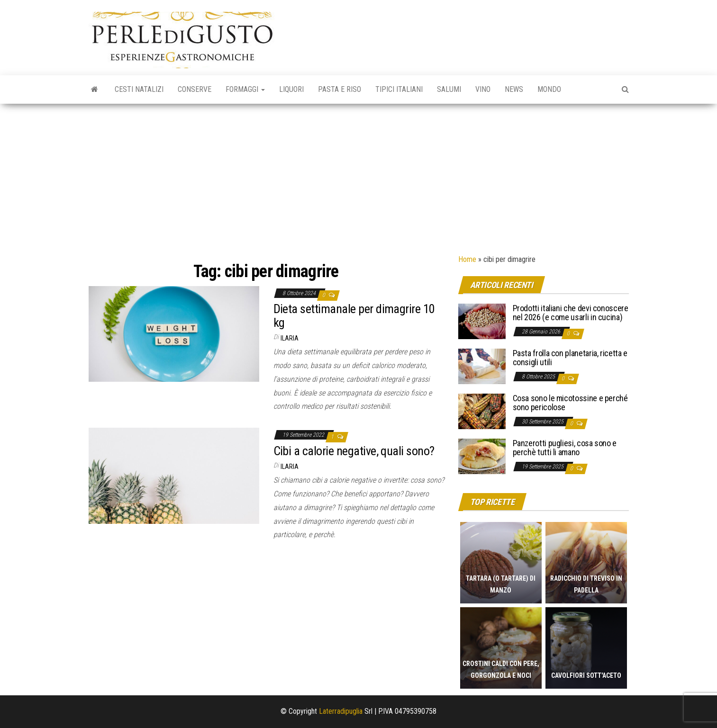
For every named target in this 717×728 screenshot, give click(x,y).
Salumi (449, 89)
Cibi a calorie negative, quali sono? (354, 451)
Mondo (549, 89)
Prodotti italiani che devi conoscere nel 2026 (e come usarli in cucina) (571, 313)
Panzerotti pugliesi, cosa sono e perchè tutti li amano (565, 448)
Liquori (291, 89)
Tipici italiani (399, 89)
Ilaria (290, 338)
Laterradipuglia (341, 711)
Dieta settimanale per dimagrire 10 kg (354, 316)
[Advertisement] (359, 175)
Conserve (195, 89)
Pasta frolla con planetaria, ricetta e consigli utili (570, 358)
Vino (483, 89)
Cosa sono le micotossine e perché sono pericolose (570, 403)
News (514, 89)
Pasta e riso (340, 89)
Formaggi (245, 89)
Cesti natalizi (139, 89)
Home (467, 259)
